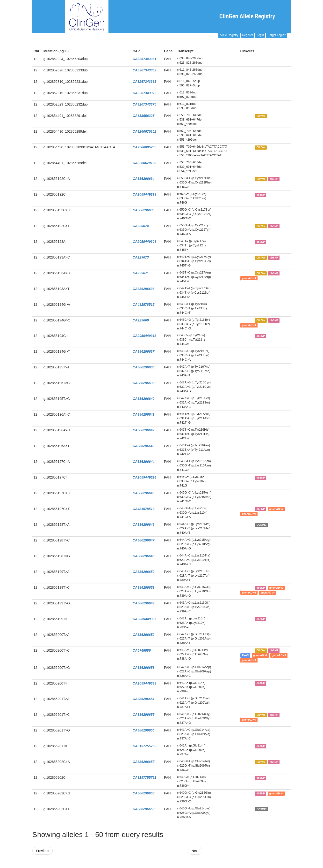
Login (260, 35)
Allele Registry (229, 35)
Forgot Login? (277, 35)
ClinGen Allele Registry (247, 16)
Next (195, 851)
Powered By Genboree (267, 866)
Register (248, 35)
